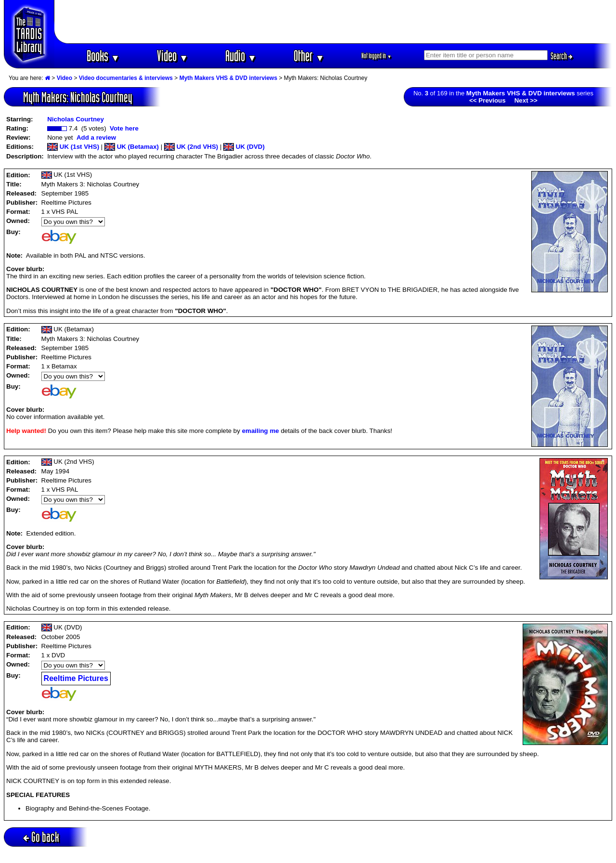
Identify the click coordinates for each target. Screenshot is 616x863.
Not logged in (377, 56)
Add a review (96, 137)
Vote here (124, 128)
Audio (241, 56)
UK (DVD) (244, 147)
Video (173, 56)
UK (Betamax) (132, 147)
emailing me (261, 431)
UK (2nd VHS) (191, 147)
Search (562, 56)
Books (103, 56)
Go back (41, 837)
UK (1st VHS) (73, 147)
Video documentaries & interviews (126, 78)
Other (309, 56)
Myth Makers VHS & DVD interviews (228, 78)
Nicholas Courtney (76, 119)
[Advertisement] (334, 22)
